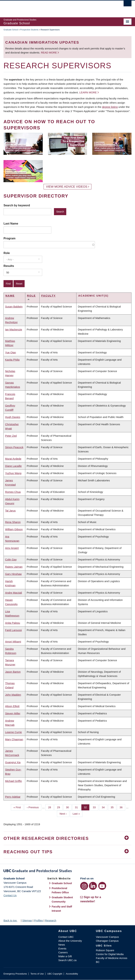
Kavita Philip (12, 360)
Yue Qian (11, 352)
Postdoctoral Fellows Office (60, 890)
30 (69, 807)
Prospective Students (29, 30)
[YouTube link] (102, 886)
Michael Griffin (14, 781)
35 (114, 807)
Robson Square (105, 950)
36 (122, 807)
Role (7, 253)
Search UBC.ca (67, 960)
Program (9, 238)
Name (10, 296)
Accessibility (72, 974)
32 (87, 807)
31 (78, 807)
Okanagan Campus (107, 941)
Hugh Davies (13, 417)
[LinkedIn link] (93, 886)
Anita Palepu (13, 623)
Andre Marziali (14, 593)
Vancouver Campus (107, 937)
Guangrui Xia (13, 762)
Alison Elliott (12, 706)
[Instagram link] (84, 886)
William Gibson (14, 529)
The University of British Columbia (58, 7)
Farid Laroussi (13, 630)
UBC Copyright (55, 974)
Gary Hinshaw (13, 574)
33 (96, 807)
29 (60, 807)
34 (105, 807)
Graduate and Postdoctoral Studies (67, 871)
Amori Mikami (13, 642)
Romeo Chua (13, 492)
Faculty (49, 296)
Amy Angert (12, 548)
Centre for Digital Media (110, 954)
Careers (63, 952)
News (62, 945)
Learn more (88, 92)
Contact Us (10, 895)
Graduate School (11, 30)
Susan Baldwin (14, 307)
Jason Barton (13, 672)
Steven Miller (13, 713)
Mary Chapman (14, 739)
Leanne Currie (13, 732)
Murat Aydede (13, 459)
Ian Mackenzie (14, 329)
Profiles (38, 920)
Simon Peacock (14, 447)
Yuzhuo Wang (13, 473)
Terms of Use (37, 974)
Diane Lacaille (13, 466)
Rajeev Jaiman (14, 567)
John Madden (13, 695)
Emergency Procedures (15, 974)
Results (9, 266)
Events (62, 948)
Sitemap (27, 920)
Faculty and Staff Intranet (62, 909)
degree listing (110, 107)
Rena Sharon (13, 522)
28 (51, 807)
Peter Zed (11, 436)
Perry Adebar (13, 797)
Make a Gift (65, 956)
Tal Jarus (10, 511)
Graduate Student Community (62, 900)
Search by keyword (17, 205)
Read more (49, 53)
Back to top (12, 920)
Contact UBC (66, 937)
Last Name (11, 223)
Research (51, 920)
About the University (70, 941)
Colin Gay (11, 559)
